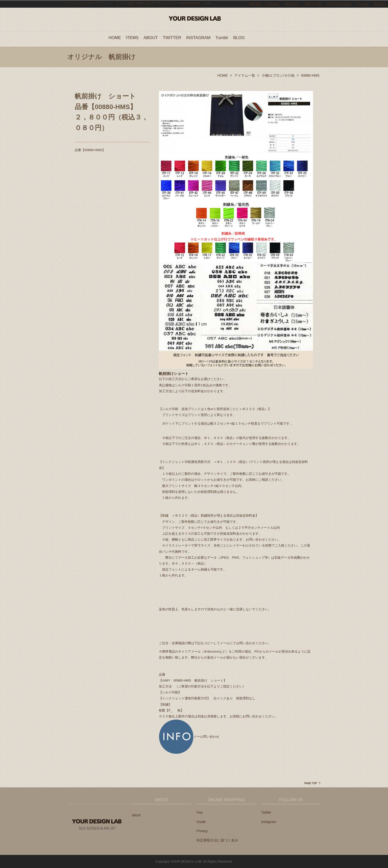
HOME (115, 37)
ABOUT (151, 37)
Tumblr (222, 37)
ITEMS (132, 37)
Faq (199, 812)
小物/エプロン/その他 (278, 75)
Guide (201, 822)
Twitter (266, 812)
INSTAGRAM (198, 37)
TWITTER (172, 37)
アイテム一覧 (245, 75)
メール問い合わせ (189, 736)
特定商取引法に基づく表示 (217, 840)
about (136, 815)
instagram (269, 822)
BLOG (239, 37)
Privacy (202, 831)
